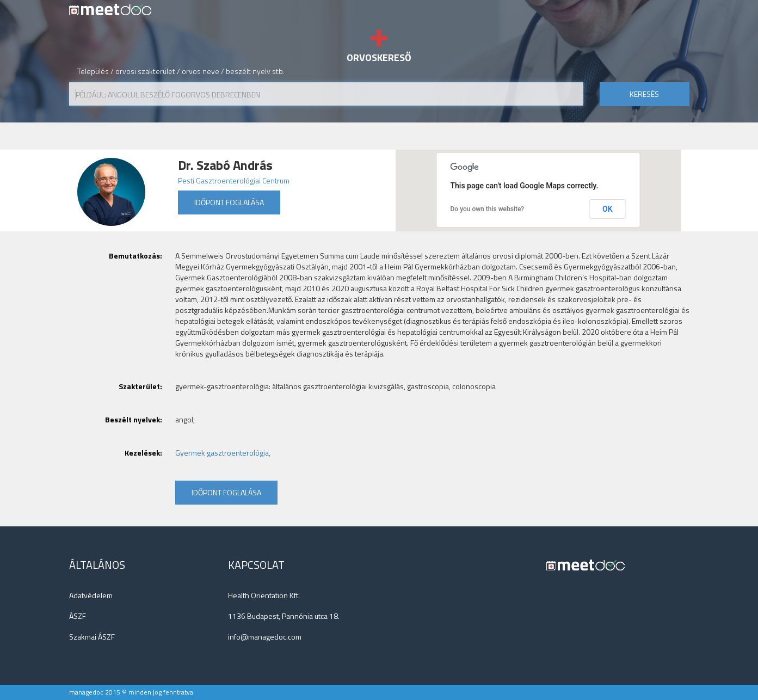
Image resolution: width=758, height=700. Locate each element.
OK (608, 209)
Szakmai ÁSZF (92, 637)
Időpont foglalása (229, 202)
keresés (644, 94)
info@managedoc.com (265, 637)
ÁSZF (78, 616)
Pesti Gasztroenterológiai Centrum (234, 181)
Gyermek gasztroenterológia (222, 453)
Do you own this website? (488, 209)
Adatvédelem (91, 595)
